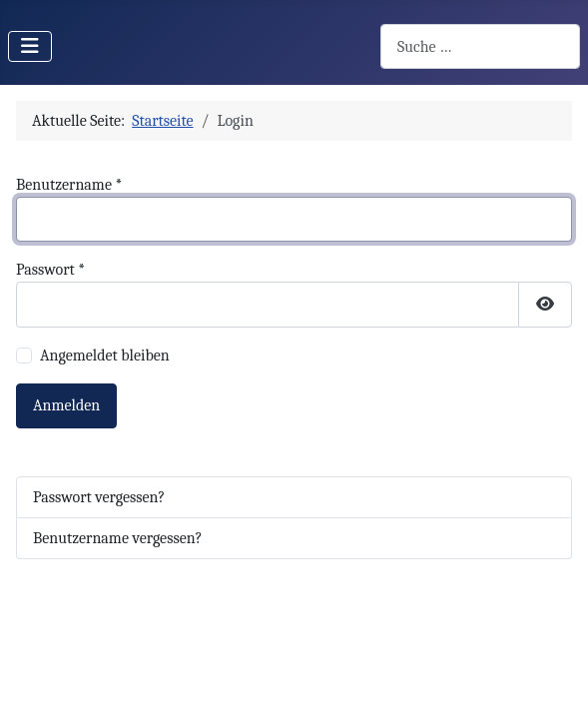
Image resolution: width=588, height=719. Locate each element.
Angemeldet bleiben (105, 356)
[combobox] (480, 46)
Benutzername (69, 185)
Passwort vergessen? (99, 497)
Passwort (50, 270)
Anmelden (66, 405)
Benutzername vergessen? (117, 538)
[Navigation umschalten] (30, 46)
